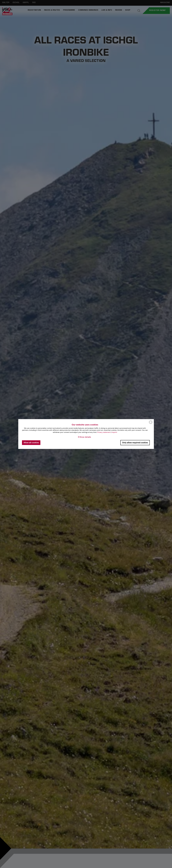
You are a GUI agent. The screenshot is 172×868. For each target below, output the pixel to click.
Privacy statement (104, 432)
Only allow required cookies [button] (135, 443)
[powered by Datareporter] (151, 424)
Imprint (114, 432)
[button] (84, 437)
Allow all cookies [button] (31, 443)
